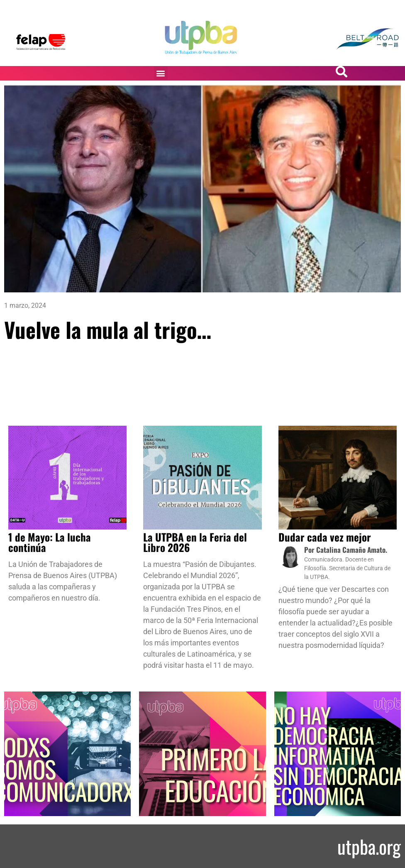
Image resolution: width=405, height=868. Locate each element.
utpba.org (369, 846)
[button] (161, 73)
